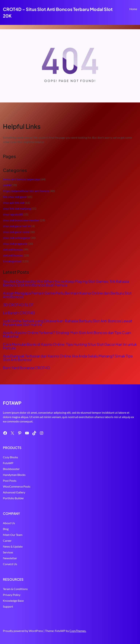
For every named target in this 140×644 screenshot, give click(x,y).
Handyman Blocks (14, 475)
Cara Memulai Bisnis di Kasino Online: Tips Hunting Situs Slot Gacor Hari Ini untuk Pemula (70, 346)
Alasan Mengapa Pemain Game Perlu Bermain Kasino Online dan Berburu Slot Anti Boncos (67, 295)
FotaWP (8, 463)
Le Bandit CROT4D (19, 313)
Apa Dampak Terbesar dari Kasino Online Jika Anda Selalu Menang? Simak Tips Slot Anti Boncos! (68, 358)
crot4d (7, 185)
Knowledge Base (13, 601)
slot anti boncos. (13, 255)
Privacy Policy (12, 595)
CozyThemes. (78, 631)
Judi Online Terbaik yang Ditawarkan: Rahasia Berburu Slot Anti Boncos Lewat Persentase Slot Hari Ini (68, 323)
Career (7, 541)
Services (8, 552)
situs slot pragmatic (15, 244)
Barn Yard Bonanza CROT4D (26, 368)
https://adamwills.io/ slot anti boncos (26, 191)
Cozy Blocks (10, 457)
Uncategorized (12, 261)
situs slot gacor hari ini (17, 226)
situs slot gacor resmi (16, 232)
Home (133, 9)
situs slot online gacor (16, 238)
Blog (6, 529)
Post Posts (10, 481)
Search (135, 20)
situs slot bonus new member (21, 220)
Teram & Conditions (15, 589)
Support (8, 606)
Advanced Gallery (14, 492)
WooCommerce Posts (17, 486)
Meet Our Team (13, 535)
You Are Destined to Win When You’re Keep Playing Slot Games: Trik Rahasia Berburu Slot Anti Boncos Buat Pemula (66, 283)
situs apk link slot (14, 203)
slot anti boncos (13, 249)
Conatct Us (10, 564)
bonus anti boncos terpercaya (21, 179)
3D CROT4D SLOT (18, 305)
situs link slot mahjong (17, 208)
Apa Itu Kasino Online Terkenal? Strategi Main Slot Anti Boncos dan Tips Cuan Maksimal (67, 334)
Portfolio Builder (13, 498)
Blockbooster (11, 469)
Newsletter (10, 558)
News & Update (13, 546)
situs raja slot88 (13, 214)
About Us (9, 523)
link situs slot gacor (15, 197)
